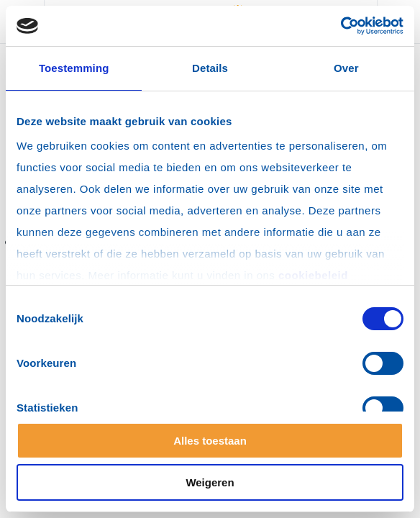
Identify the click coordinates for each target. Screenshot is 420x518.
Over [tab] (346, 68)
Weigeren (210, 482)
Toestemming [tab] (74, 68)
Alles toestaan (210, 441)
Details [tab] (210, 68)
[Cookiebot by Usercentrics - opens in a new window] (341, 26)
